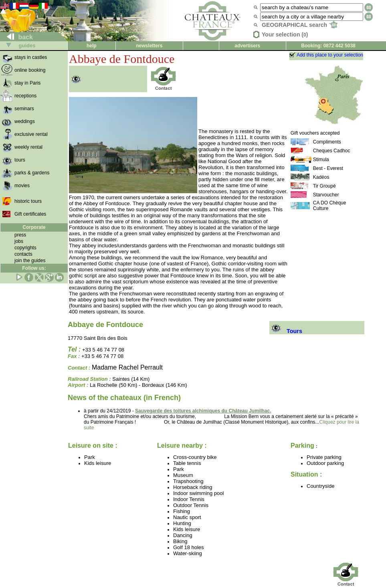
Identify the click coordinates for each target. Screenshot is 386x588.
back (17, 37)
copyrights (25, 248)
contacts (23, 254)
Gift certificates (30, 214)
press (20, 235)
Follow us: (34, 268)
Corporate (34, 227)
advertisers (247, 46)
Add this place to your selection (330, 55)
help (92, 46)
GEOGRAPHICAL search (300, 25)
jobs (19, 241)
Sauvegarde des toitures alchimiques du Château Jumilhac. (203, 411)
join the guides (30, 261)
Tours (286, 331)
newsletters (149, 46)
